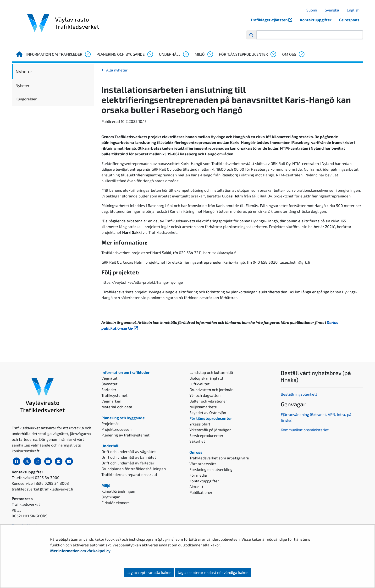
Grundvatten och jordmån (211, 389)
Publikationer (201, 492)
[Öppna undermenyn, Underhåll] (186, 54)
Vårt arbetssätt (203, 464)
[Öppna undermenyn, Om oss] (301, 54)
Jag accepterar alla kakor (149, 572)
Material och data (117, 407)
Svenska (334, 10)
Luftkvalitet (199, 384)
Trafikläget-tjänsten (273, 20)
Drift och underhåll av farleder (128, 463)
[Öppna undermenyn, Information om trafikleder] (88, 54)
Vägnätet (109, 378)
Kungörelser (26, 99)
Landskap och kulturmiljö (211, 372)
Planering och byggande (121, 54)
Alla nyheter (117, 70)
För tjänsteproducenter (243, 54)
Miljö (200, 54)
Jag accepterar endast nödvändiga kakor (213, 572)
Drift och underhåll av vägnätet (129, 451)
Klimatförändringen (118, 491)
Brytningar (110, 497)
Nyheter (24, 71)
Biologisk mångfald (206, 378)
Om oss (289, 54)
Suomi (314, 10)
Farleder (109, 389)
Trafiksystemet (114, 395)
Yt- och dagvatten (205, 395)
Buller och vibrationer (208, 401)
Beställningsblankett (299, 394)
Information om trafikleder (54, 54)
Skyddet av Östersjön (208, 412)
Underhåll (170, 54)
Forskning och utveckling (211, 469)
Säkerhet (197, 441)
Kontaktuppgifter (316, 20)
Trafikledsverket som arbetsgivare (219, 458)
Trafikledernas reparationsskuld (129, 474)
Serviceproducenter (206, 435)
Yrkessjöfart (200, 424)
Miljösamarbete (203, 407)
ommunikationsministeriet (306, 430)
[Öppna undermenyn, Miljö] (210, 54)
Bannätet (109, 384)
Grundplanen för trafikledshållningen (134, 469)
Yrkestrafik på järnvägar (210, 430)
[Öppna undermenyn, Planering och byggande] (150, 54)
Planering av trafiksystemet (125, 435)
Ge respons (349, 20)
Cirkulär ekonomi (116, 503)
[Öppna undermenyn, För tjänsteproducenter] (273, 54)
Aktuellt (196, 487)
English (355, 10)
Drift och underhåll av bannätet (129, 457)
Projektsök (110, 423)
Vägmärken (111, 401)
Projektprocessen (116, 429)
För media (198, 475)
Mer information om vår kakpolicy (81, 551)
